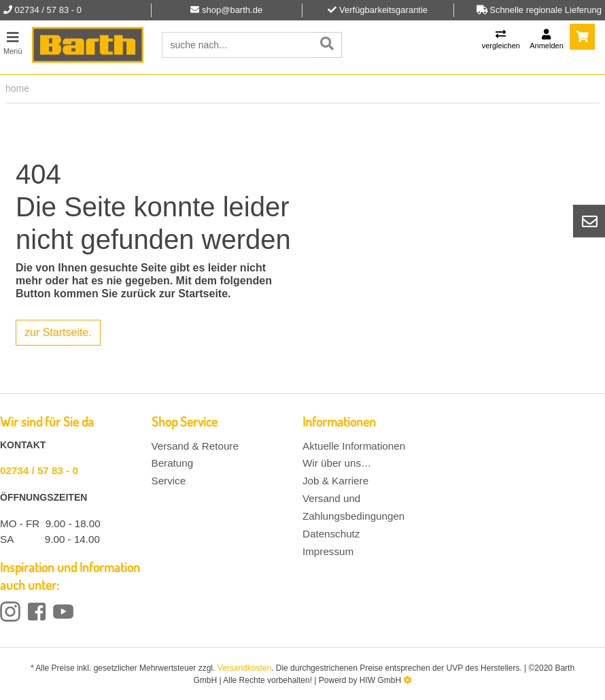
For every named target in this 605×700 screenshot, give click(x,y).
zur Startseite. (58, 332)
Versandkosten (244, 668)
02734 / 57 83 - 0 (39, 470)
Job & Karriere (335, 481)
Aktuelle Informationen (354, 446)
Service (169, 481)
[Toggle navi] (13, 41)
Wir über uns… (337, 463)
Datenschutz (331, 534)
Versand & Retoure (195, 446)
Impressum (328, 551)
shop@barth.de (232, 10)
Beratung (173, 463)
